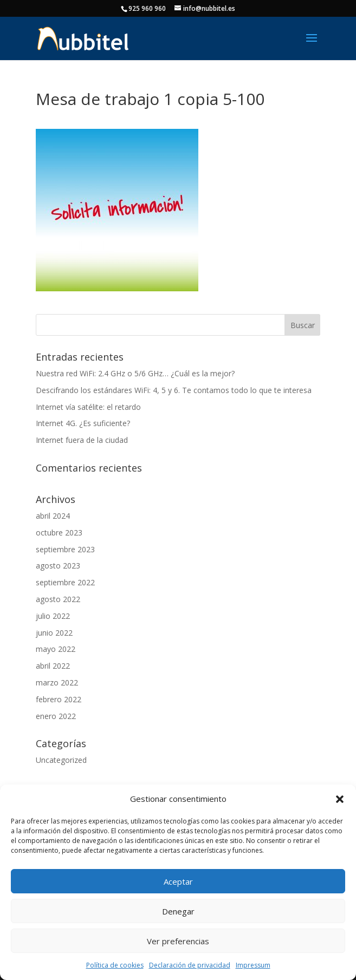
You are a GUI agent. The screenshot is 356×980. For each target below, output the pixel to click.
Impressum (253, 965)
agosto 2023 (58, 566)
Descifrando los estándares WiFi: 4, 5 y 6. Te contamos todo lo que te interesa (174, 390)
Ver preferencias (178, 941)
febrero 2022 (59, 699)
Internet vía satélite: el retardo (88, 407)
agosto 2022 (58, 599)
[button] (340, 799)
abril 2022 (53, 666)
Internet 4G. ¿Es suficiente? (83, 423)
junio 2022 (54, 633)
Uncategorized (61, 760)
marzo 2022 (57, 682)
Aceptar (178, 881)
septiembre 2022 (65, 582)
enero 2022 (56, 716)
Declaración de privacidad (190, 965)
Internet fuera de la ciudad (82, 440)
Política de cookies (115, 965)
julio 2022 (53, 616)
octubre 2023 (59, 533)
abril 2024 (53, 516)
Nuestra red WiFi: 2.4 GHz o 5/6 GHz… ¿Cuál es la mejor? (135, 373)
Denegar (178, 911)
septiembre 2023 (65, 549)
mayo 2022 (56, 649)
